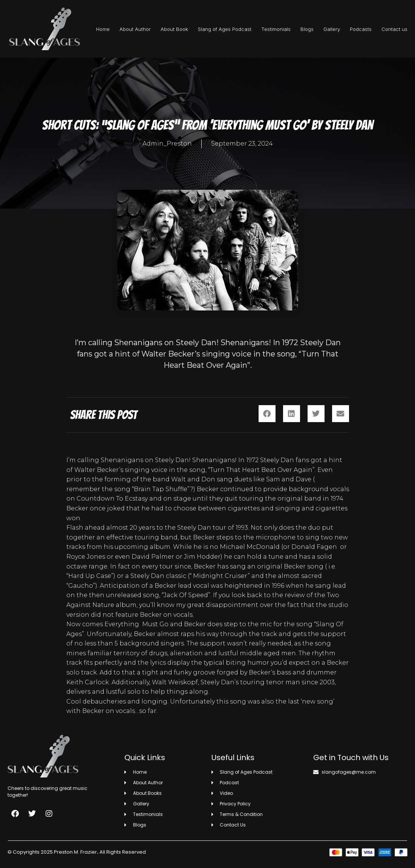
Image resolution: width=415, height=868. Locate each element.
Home (103, 29)
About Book (174, 29)
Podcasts (361, 29)
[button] (267, 414)
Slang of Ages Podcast (225, 29)
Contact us (394, 29)
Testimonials (276, 29)
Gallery (332, 29)
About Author (135, 29)
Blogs (307, 29)
